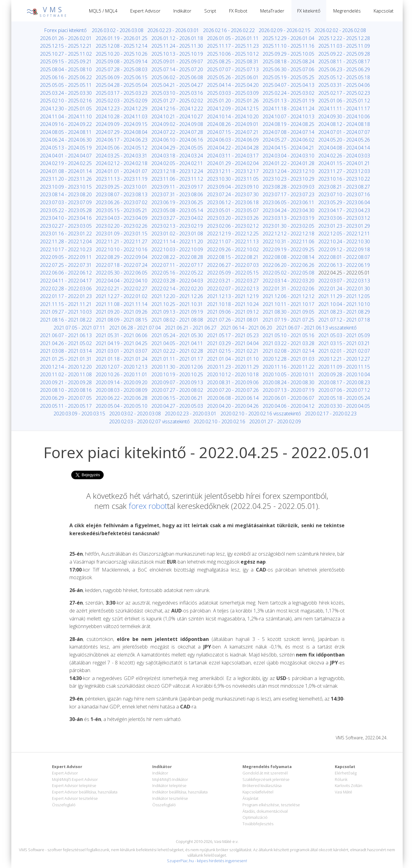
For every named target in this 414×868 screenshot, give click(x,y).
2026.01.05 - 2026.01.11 (233, 38)
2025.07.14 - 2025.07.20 (177, 69)
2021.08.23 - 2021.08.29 (344, 312)
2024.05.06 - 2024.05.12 (122, 148)
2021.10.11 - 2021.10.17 (288, 304)
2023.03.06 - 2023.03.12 (344, 218)
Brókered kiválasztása (262, 785)
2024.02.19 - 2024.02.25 (66, 163)
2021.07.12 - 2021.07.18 (344, 320)
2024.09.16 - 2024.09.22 (66, 124)
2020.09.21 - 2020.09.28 (66, 382)
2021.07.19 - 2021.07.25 (288, 320)
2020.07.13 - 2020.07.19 (288, 390)
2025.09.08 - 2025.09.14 (122, 61)
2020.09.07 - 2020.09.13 (177, 382)
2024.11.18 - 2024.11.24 (288, 108)
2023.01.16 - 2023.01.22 (66, 234)
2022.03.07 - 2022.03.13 (344, 281)
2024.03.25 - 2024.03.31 (122, 156)
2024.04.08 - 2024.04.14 (344, 148)
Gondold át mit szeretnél (265, 773)
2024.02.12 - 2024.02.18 (122, 163)
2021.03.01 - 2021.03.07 (122, 351)
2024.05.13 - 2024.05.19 (66, 148)
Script (210, 11)
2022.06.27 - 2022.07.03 (233, 265)
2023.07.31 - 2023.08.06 (177, 194)
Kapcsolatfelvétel (258, 792)
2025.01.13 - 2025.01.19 (288, 101)
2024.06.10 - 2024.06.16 (177, 140)
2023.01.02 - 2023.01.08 (177, 234)
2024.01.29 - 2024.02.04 (233, 163)
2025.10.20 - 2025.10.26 (122, 54)
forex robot (148, 506)
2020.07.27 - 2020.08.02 (177, 390)
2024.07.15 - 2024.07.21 (233, 132)
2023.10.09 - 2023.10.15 (66, 187)
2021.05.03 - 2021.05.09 (344, 335)
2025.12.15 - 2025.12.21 (66, 46)
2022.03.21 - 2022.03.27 (233, 281)
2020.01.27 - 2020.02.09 (275, 421)
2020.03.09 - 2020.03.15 (79, 414)
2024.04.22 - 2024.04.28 (233, 148)
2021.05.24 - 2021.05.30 (177, 335)
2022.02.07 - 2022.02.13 (233, 289)
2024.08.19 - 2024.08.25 (288, 124)
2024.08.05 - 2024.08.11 (66, 132)
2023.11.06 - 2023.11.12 (177, 179)
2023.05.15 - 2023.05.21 (122, 210)
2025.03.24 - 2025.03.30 (66, 93)
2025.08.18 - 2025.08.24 (288, 61)
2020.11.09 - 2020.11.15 (344, 367)
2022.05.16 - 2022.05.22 (177, 273)
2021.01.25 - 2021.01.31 (66, 359)
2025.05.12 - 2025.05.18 (344, 77)
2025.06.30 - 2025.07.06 (288, 69)
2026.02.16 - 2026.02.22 (229, 30)
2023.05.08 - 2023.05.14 (177, 210)
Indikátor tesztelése (170, 798)
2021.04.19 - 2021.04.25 (122, 343)
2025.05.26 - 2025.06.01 (233, 77)
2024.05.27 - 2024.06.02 (288, 140)
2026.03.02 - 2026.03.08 (118, 30)
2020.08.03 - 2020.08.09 (122, 390)
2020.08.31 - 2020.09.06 (233, 382)
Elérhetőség (346, 773)
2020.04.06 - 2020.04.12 (288, 406)
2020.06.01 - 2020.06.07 (288, 398)
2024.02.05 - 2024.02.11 (177, 163)
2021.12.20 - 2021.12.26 (177, 296)
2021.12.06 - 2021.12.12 (288, 296)
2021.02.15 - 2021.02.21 (233, 351)
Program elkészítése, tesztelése (271, 805)
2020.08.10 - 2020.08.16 (66, 390)
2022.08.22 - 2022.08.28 (177, 257)
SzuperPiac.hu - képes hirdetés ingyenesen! (207, 861)
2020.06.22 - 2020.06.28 (122, 398)
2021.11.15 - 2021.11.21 (66, 304)
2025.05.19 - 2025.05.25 (288, 77)
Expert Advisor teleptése (74, 785)
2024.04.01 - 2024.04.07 (66, 156)
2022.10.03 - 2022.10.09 (177, 249)
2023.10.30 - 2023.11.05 (233, 179)
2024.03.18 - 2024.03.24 (177, 156)
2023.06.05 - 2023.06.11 (288, 202)
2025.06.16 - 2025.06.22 (66, 77)
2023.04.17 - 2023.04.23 (344, 210)
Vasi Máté (344, 792)
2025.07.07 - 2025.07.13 (233, 69)
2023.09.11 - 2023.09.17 (177, 187)
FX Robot (238, 11)
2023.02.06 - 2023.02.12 (233, 226)
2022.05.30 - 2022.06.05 (122, 273)
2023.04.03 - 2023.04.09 (122, 218)
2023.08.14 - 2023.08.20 (66, 194)
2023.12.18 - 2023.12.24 (177, 171)
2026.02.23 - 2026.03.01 (173, 30)
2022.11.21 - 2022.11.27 (122, 241)
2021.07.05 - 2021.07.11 (79, 328)
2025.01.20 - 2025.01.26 (233, 101)
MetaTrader (272, 11)
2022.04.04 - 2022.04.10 (122, 281)
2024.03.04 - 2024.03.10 (288, 156)
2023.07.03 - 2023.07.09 (66, 202)
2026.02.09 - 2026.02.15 (285, 30)
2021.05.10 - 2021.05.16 (288, 335)
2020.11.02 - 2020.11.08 (66, 374)
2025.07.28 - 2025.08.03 (122, 69)
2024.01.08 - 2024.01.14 (66, 171)
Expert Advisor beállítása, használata (85, 792)
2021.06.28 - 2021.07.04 (135, 328)
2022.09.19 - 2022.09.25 (288, 249)
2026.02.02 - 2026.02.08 (340, 30)
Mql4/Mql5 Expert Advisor (75, 779)
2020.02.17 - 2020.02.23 (331, 414)
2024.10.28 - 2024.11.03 (122, 116)
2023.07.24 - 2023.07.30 (233, 194)
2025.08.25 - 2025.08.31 (233, 61)
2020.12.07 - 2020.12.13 (122, 367)
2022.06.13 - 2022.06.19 (344, 265)
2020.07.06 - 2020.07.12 (344, 390)
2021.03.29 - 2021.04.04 (233, 343)
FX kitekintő (309, 11)
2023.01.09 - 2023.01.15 (122, 234)
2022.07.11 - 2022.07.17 (177, 265)
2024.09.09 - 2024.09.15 (122, 124)
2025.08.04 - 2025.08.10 (66, 69)
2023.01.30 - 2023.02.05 (288, 226)
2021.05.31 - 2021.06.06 (122, 335)
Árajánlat (250, 798)
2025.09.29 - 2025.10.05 (288, 54)
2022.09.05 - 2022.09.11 (66, 257)
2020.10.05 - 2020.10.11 (288, 374)
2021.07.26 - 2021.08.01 (233, 320)
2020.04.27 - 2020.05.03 (177, 406)
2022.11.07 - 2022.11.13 (233, 241)
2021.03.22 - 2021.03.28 (288, 343)
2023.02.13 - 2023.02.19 (177, 226)
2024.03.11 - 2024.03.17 (233, 156)
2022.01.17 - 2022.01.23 (66, 296)
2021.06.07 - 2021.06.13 (66, 335)
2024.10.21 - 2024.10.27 (177, 116)
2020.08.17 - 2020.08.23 (344, 382)
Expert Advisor (145, 11)
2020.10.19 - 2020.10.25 (177, 374)
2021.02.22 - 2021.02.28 (177, 351)
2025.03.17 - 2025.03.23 (122, 93)
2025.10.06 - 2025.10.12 (233, 54)
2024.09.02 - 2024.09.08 (177, 124)
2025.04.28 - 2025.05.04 (122, 85)
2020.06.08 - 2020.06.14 (233, 398)
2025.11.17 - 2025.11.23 (233, 46)
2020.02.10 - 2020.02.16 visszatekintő (261, 414)
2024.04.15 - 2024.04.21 (288, 148)
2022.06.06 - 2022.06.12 (66, 273)
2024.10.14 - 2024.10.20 (233, 116)
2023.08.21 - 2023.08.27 (344, 187)
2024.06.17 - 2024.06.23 (122, 140)
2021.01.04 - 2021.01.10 (233, 359)
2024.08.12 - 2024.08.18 (344, 124)
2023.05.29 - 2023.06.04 (344, 202)
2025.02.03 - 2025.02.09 (122, 101)
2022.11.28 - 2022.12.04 (66, 241)
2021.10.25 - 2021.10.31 (177, 304)
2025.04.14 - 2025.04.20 (233, 85)
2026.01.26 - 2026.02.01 (66, 38)
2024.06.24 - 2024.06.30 (66, 140)
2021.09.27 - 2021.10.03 (66, 312)
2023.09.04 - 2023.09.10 (233, 187)
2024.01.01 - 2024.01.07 (122, 171)
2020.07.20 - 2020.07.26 (233, 390)
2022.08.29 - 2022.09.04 (122, 257)
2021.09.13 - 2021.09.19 (177, 312)
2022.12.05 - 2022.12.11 (344, 234)
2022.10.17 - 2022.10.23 (66, 249)
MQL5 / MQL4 (103, 11)
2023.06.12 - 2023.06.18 (233, 202)
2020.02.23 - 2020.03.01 (191, 414)
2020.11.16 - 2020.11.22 (288, 367)
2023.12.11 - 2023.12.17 (233, 171)
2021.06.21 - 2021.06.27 (191, 328)
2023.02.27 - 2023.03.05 (66, 226)
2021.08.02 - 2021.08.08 (177, 320)
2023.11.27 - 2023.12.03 (344, 171)
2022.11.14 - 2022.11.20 (177, 241)
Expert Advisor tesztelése (75, 798)
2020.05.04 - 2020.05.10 (122, 406)
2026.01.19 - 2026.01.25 (122, 38)
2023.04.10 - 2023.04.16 (66, 218)
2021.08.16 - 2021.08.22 (66, 320)
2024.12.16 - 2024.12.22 (177, 108)
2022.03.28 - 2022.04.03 (177, 281)
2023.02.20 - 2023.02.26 (122, 226)
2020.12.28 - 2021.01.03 (288, 359)
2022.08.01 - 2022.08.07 (344, 257)
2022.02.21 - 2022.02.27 (122, 289)
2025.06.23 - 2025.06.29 (344, 69)
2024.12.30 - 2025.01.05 (66, 108)
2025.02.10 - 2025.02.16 (66, 101)
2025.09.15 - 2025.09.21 (66, 61)
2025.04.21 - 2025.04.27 (177, 85)
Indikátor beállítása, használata (180, 792)
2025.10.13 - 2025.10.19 (177, 54)
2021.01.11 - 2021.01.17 (177, 359)
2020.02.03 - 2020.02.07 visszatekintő (149, 421)
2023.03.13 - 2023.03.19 (288, 218)
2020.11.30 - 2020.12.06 (177, 367)
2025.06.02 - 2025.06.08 (177, 77)
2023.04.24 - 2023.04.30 (288, 210)
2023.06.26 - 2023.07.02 (122, 202)
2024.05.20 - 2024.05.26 (344, 140)
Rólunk (341, 779)
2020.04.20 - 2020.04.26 (233, 406)
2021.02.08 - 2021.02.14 (288, 351)
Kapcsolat (384, 11)
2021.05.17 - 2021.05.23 (233, 335)
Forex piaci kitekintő (65, 30)
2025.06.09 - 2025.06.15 (122, 77)
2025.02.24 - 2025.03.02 (288, 93)
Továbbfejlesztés (258, 824)
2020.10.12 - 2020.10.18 (233, 374)
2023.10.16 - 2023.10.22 (344, 179)
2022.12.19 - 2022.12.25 (233, 234)
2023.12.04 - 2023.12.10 (288, 171)
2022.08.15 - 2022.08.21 (233, 257)
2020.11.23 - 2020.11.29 (233, 367)
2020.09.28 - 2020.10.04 (344, 374)
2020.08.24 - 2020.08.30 (288, 382)
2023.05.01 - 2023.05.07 (233, 210)
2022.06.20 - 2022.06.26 (288, 265)
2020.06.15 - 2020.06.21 (177, 398)
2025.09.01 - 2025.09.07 (177, 61)
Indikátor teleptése (169, 785)
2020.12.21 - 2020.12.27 (344, 359)
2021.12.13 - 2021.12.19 (233, 296)
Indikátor (182, 11)
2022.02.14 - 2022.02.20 (177, 289)
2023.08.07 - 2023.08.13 (122, 194)
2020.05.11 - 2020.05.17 (66, 406)
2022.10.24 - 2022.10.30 (344, 241)
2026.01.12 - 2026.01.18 (177, 38)
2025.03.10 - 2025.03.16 (177, 93)
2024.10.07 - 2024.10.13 (288, 116)
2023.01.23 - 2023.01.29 (344, 226)
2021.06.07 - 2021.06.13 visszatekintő (316, 328)
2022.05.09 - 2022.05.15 (233, 273)
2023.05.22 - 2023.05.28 (66, 210)
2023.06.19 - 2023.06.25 (177, 202)
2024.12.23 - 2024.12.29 (122, 108)
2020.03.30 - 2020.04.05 (344, 406)
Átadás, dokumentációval (265, 811)
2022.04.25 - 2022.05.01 (344, 273)
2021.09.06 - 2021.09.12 (233, 312)
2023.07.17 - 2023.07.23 (288, 194)
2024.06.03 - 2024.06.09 (233, 140)
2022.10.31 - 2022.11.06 (288, 241)
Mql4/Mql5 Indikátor (170, 779)
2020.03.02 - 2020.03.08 (135, 414)
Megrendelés (347, 11)
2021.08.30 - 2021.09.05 (288, 312)
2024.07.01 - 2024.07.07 (344, 132)
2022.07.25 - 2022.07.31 (66, 265)
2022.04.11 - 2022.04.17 (66, 281)
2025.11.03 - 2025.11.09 (344, 46)
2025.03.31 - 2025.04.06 (344, 85)
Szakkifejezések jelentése (266, 779)
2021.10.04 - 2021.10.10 (344, 304)
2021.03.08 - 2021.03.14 (66, 351)
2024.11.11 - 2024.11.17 (344, 108)
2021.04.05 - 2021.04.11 (177, 343)
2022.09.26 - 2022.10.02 (233, 249)
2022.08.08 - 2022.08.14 (288, 257)
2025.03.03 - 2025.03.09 (233, 93)
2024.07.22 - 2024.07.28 (177, 132)
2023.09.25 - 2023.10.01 (122, 187)
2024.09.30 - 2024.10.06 (344, 116)
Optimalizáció (255, 817)
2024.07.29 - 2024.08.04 (122, 132)
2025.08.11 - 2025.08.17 (344, 61)
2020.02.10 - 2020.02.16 (219, 421)
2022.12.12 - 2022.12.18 (288, 234)
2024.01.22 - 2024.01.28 (288, 163)
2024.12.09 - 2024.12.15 (233, 108)
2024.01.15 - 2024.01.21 (344, 163)
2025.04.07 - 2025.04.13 (288, 85)
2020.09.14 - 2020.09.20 (122, 382)
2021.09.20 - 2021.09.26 (122, 312)
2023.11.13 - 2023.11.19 (122, 179)
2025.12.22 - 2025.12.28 (344, 38)
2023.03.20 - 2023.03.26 (233, 218)
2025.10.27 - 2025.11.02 (66, 54)
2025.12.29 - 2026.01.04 (288, 38)
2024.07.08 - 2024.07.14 (288, 132)
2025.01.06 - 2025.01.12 (344, 101)
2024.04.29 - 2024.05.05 (177, 148)
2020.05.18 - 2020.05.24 (344, 398)
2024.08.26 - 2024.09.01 (233, 124)
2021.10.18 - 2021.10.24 (233, 304)
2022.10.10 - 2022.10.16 (122, 249)
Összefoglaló (64, 805)
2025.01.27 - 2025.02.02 (177, 101)
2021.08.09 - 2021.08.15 (122, 320)
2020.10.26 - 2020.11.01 (122, 374)
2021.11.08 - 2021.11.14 (122, 304)
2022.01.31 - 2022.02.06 (288, 289)
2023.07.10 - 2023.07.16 (344, 194)
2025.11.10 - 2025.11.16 (288, 46)
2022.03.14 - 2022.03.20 (288, 281)
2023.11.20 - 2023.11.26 (66, 179)
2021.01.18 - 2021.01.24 (122, 359)
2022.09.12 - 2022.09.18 (344, 249)
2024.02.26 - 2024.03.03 (344, 156)
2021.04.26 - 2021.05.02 (66, 343)
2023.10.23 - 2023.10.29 (288, 179)
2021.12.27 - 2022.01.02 (122, 296)
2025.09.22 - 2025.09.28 (344, 54)
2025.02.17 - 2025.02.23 (344, 93)
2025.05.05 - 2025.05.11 (66, 85)
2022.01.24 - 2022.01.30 (344, 289)
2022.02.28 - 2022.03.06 (66, 289)
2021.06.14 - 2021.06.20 (246, 328)
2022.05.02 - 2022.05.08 (288, 273)
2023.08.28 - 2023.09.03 (288, 187)
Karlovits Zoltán (349, 785)
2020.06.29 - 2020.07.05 (66, 398)
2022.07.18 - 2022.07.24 (122, 265)
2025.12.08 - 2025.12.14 (122, 46)
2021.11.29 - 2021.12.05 (344, 296)
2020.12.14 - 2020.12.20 (66, 367)
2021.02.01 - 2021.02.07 (344, 351)
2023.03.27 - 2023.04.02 (177, 218)
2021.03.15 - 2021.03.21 (344, 343)
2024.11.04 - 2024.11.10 (66, 116)
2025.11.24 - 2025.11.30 (177, 46)
